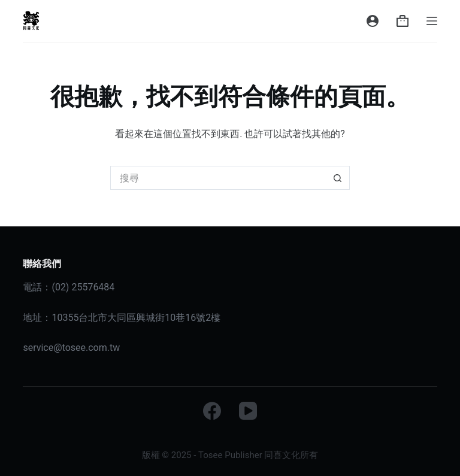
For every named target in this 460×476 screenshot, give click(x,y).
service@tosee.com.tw (71, 348)
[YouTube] (248, 411)
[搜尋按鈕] (338, 178)
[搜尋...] (218, 178)
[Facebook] (212, 411)
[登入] (373, 21)
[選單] (432, 21)
